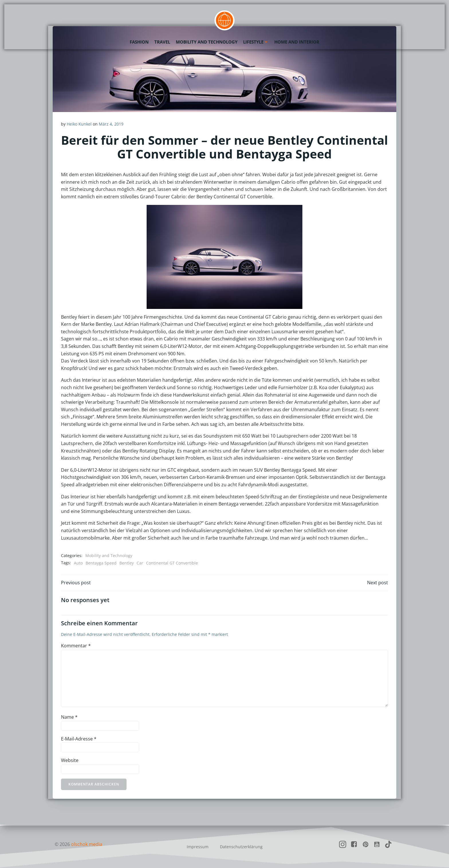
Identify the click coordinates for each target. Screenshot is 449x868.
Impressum (198, 847)
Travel (162, 42)
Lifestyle (256, 42)
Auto (78, 563)
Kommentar (76, 646)
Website (70, 761)
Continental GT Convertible (172, 563)
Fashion (139, 42)
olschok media (87, 844)
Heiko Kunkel (79, 124)
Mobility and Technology (207, 42)
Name (69, 718)
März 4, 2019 (111, 124)
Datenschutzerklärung (241, 847)
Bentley (127, 563)
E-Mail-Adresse (79, 739)
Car (140, 563)
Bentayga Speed (101, 563)
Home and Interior (297, 42)
